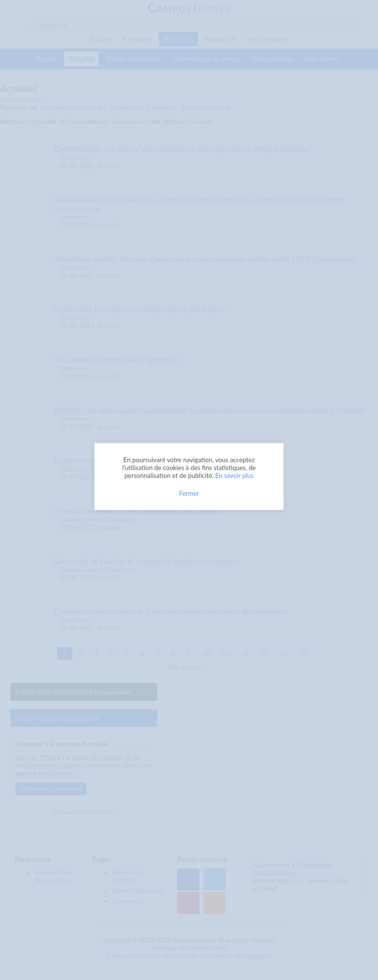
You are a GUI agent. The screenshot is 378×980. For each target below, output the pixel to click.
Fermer (189, 493)
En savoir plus (234, 475)
